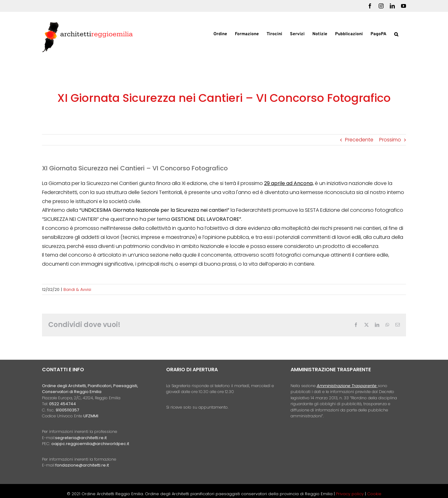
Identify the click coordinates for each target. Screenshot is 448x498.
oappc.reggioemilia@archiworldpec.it (90, 444)
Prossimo (390, 140)
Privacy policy (350, 494)
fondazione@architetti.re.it (82, 465)
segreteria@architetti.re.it (81, 438)
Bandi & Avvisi (77, 289)
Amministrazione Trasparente (347, 386)
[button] (396, 34)
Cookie (374, 494)
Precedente (359, 140)
